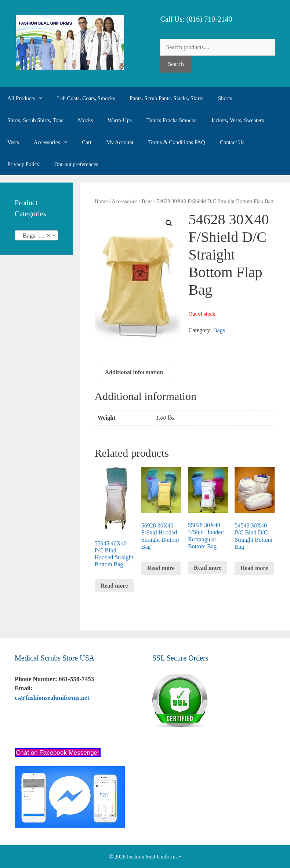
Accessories (54, 142)
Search (176, 64)
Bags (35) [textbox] (34, 236)
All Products (28, 98)
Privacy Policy (23, 164)
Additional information (134, 372)
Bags (147, 201)
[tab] (134, 372)
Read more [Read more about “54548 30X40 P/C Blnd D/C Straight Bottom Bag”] (254, 568)
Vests (13, 142)
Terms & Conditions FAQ (177, 142)
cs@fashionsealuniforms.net (52, 698)
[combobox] (36, 235)
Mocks (85, 120)
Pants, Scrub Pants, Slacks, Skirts (166, 98)
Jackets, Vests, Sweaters (238, 120)
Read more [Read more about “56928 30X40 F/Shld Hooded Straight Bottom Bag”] (161, 568)
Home (101, 201)
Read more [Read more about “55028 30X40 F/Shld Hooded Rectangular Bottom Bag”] (208, 568)
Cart (87, 142)
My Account (120, 142)
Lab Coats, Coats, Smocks (86, 98)
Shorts (225, 98)
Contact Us (232, 142)
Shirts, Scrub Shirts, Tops (35, 120)
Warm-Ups (119, 120)
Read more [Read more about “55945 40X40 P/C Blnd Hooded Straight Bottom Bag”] (114, 586)
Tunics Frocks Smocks (171, 120)
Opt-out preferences (76, 164)
